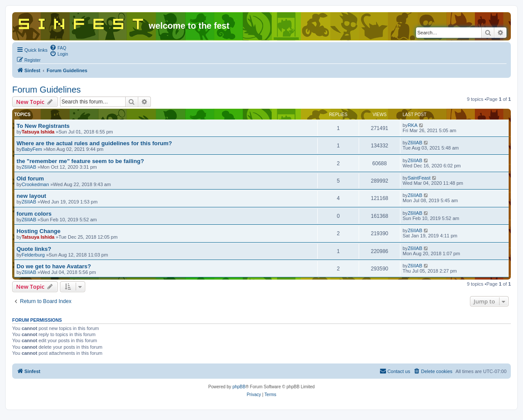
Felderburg (33, 255)
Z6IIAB (415, 143)
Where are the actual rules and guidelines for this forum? (94, 143)
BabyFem (32, 149)
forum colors (34, 214)
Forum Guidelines (47, 90)
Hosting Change (38, 231)
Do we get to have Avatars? (54, 266)
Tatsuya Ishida (38, 132)
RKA (413, 125)
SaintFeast (419, 178)
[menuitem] (58, 47)
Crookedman (35, 184)
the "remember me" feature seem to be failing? (80, 161)
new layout (31, 196)
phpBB (239, 387)
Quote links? (34, 249)
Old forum (30, 178)
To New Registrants (43, 126)
